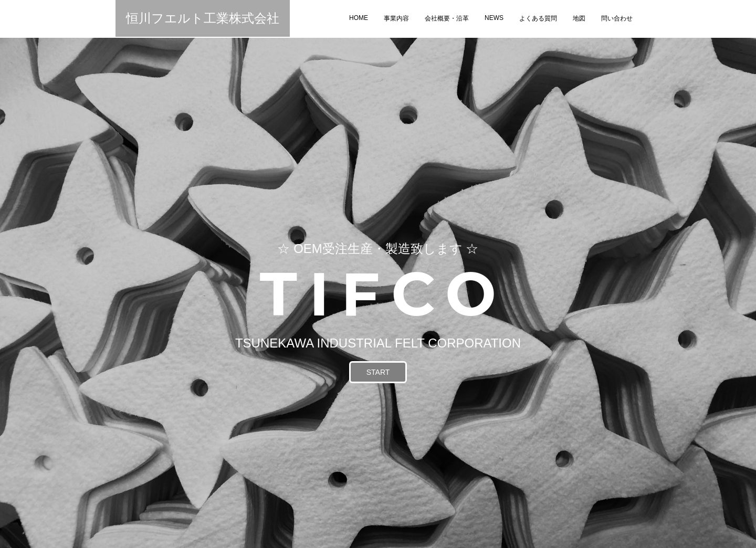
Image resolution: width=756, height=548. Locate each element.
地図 (579, 18)
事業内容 (396, 18)
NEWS (494, 18)
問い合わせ (617, 18)
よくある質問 (538, 18)
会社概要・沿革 (447, 18)
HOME (359, 18)
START (378, 372)
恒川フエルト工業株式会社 (203, 18)
